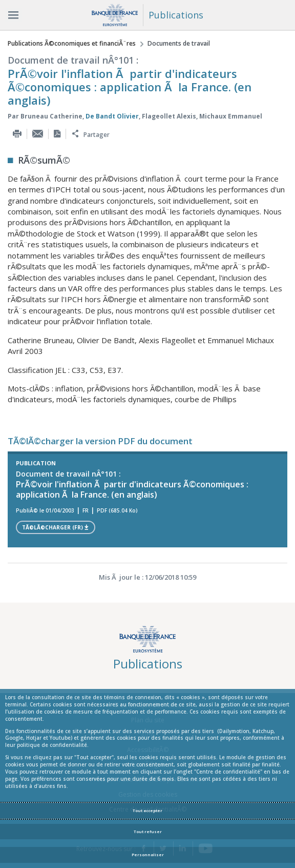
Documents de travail (179, 43)
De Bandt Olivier (112, 116)
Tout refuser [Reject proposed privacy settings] (148, 832)
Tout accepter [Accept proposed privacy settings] (147, 811)
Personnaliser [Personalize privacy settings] (148, 855)
